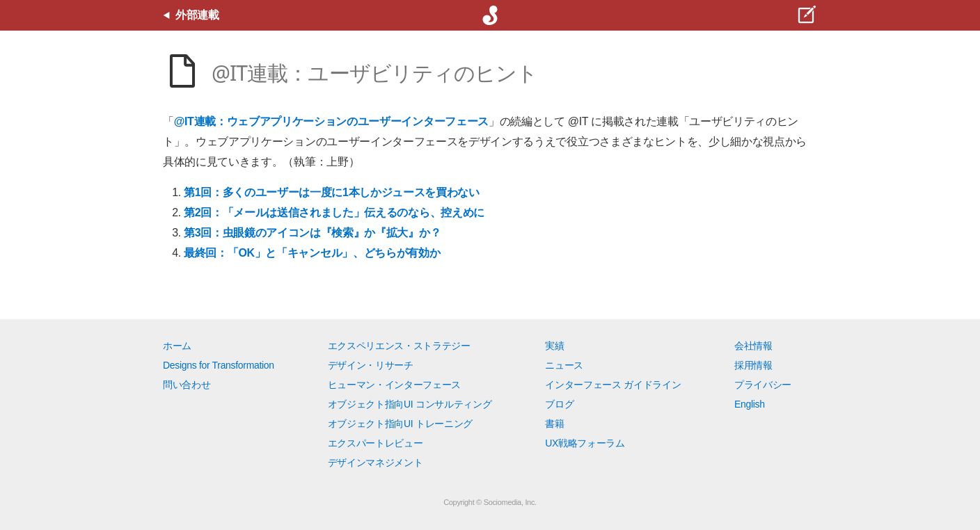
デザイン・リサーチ (371, 365)
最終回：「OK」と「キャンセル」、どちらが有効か (312, 253)
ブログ (559, 404)
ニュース (564, 365)
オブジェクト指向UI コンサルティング (410, 404)
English (750, 404)
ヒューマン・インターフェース (395, 385)
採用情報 (753, 365)
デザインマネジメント (376, 463)
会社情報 (753, 346)
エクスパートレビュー (376, 443)
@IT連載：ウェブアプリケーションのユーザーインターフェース (331, 121)
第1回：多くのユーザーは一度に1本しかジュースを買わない (332, 192)
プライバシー (763, 385)
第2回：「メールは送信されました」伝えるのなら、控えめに (334, 212)
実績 (554, 346)
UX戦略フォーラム (585, 443)
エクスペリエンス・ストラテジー (399, 346)
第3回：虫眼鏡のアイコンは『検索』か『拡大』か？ (312, 233)
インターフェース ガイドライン (613, 385)
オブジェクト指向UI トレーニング (400, 424)
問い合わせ (187, 385)
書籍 (554, 424)
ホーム (177, 346)
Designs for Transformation (219, 365)
